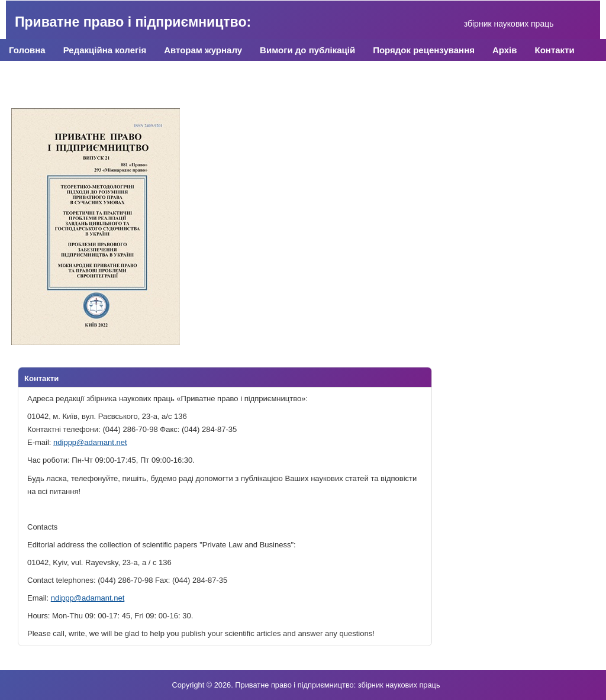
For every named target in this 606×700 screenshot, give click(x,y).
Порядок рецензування (424, 50)
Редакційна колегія (105, 50)
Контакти (555, 50)
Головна (27, 50)
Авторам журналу (203, 50)
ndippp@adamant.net (90, 442)
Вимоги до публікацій (307, 50)
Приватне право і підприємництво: (133, 22)
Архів (505, 50)
